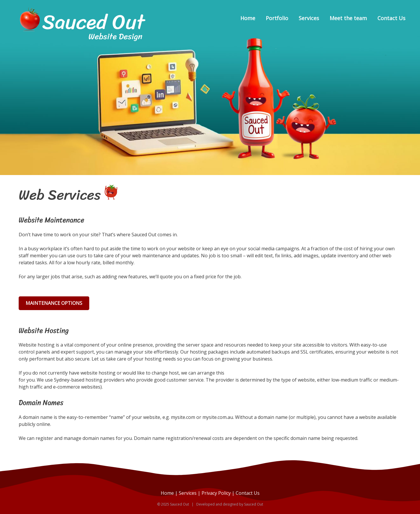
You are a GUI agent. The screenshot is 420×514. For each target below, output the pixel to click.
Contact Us (391, 18)
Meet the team (348, 18)
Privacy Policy (216, 493)
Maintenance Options (54, 303)
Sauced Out (254, 504)
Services (309, 18)
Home (248, 18)
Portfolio (277, 18)
